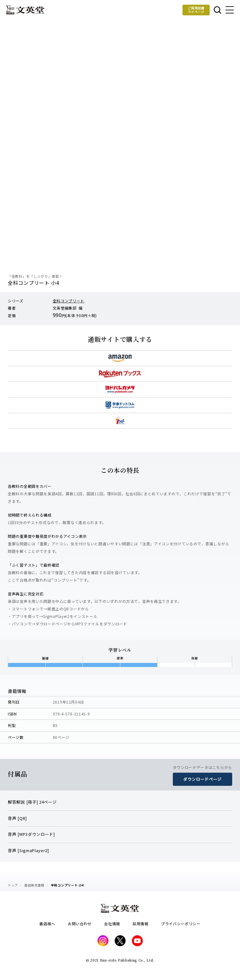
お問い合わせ (80, 924)
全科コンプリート (69, 301)
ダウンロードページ (202, 779)
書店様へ (47, 924)
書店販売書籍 (34, 885)
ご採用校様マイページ (196, 10)
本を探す (217, 10)
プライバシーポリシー (181, 924)
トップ (13, 885)
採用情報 (140, 924)
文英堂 (25, 10)
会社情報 (112, 924)
